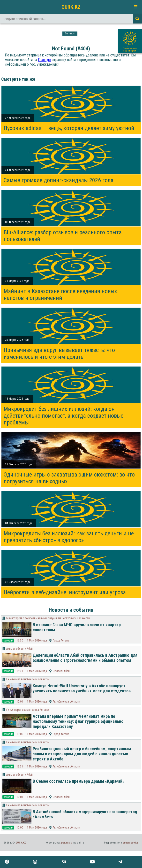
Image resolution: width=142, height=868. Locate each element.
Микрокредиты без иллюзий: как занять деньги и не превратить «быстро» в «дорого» (69, 537)
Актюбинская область (66, 702)
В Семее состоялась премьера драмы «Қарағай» (78, 781)
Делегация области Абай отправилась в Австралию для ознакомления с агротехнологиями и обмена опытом (85, 658)
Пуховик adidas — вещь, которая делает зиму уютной (69, 128)
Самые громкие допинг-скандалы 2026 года (59, 180)
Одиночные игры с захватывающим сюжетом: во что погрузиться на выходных (69, 478)
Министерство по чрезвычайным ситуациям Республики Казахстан (48, 618)
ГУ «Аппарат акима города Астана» (28, 710)
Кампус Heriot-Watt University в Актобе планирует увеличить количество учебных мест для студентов (82, 688)
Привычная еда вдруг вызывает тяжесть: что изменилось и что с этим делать (59, 353)
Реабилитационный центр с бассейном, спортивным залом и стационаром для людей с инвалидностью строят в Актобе (82, 754)
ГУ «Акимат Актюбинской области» (28, 679)
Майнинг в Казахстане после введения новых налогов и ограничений (60, 295)
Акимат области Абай (19, 649)
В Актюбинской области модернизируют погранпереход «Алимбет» (85, 814)
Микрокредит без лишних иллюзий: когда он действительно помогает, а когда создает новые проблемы (64, 416)
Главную (44, 60)
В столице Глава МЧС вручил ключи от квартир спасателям (77, 627)
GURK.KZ (71, 7)
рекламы (67, 843)
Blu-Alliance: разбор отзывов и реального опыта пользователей (63, 236)
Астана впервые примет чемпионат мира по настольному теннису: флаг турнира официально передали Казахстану (78, 721)
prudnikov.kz (130, 843)
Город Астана (61, 641)
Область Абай (61, 671)
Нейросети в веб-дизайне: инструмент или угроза (65, 592)
